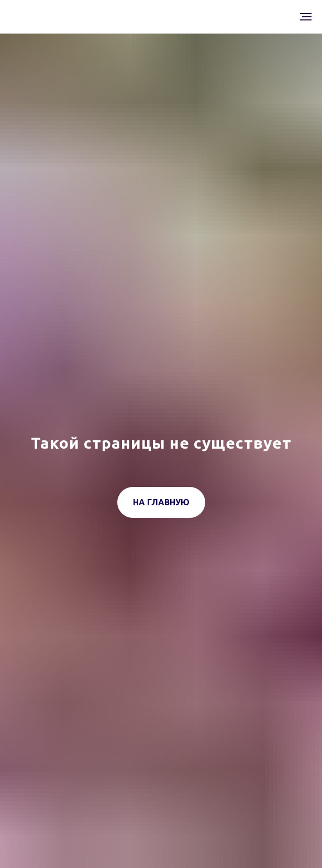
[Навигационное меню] (306, 17)
